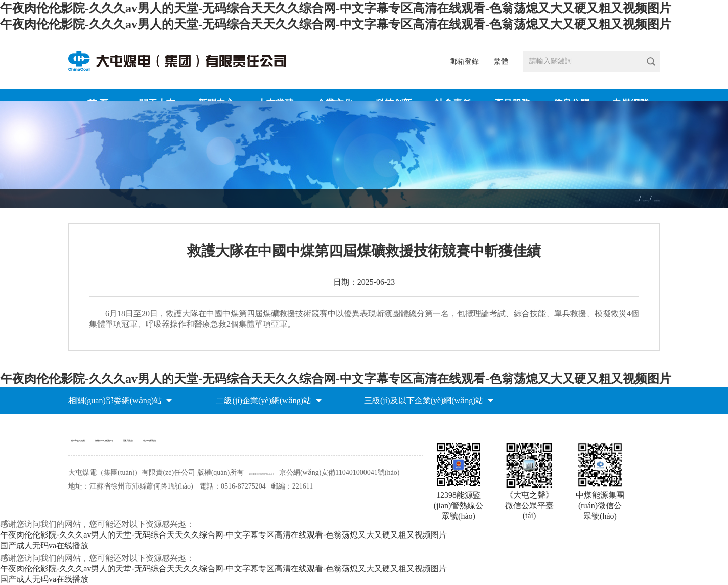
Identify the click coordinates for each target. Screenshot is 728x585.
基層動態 (646, 199)
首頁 (586, 199)
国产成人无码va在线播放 (44, 579)
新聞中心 (612, 199)
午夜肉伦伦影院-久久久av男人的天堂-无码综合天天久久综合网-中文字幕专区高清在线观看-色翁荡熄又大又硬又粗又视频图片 (336, 8)
